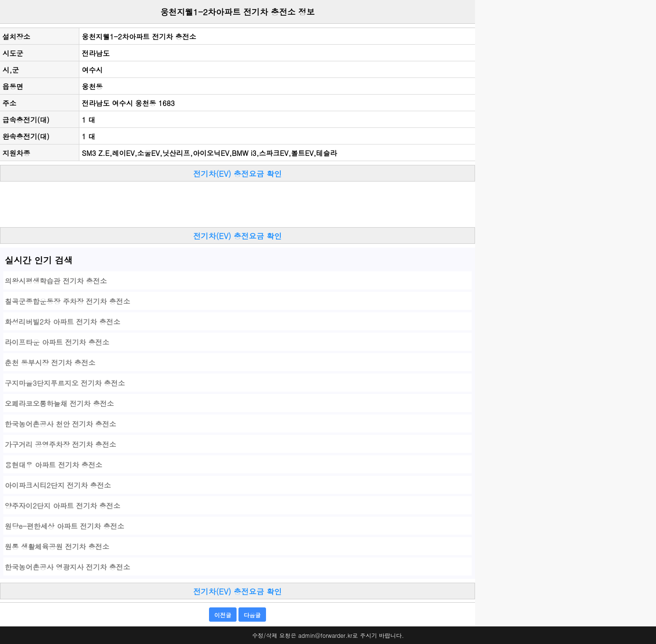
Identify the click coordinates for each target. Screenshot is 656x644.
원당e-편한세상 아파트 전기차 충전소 (64, 526)
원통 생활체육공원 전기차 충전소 (57, 546)
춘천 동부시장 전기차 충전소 (50, 362)
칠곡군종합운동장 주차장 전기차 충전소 (67, 301)
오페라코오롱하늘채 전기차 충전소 (59, 403)
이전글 (223, 615)
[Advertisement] (238, 206)
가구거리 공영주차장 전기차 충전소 (61, 444)
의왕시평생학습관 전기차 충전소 (56, 281)
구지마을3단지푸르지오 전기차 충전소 (65, 383)
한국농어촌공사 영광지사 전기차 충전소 (67, 567)
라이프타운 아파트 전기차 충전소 (57, 342)
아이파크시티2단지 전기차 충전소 (58, 485)
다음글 (252, 615)
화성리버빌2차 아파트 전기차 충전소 (62, 322)
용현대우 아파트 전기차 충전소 (53, 465)
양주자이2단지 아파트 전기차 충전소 (62, 505)
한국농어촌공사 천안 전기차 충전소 (61, 424)
